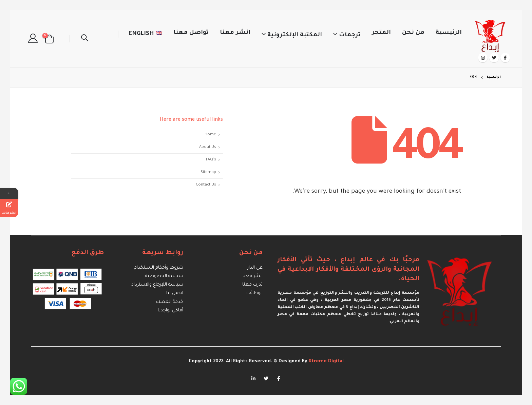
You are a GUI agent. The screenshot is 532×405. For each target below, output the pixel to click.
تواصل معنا (191, 33)
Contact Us (206, 185)
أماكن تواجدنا (170, 310)
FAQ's (211, 160)
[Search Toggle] (84, 39)
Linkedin (253, 378)
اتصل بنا (175, 293)
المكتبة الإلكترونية (295, 35)
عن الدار (255, 268)
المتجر (381, 33)
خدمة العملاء (170, 302)
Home (210, 135)
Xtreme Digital (325, 361)
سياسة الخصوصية (164, 276)
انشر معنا (235, 33)
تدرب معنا (252, 285)
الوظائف (254, 293)
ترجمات (350, 35)
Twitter (266, 378)
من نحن (413, 33)
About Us (208, 147)
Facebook (279, 378)
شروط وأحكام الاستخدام (159, 268)
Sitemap (208, 172)
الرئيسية (449, 33)
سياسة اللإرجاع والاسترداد (157, 285)
